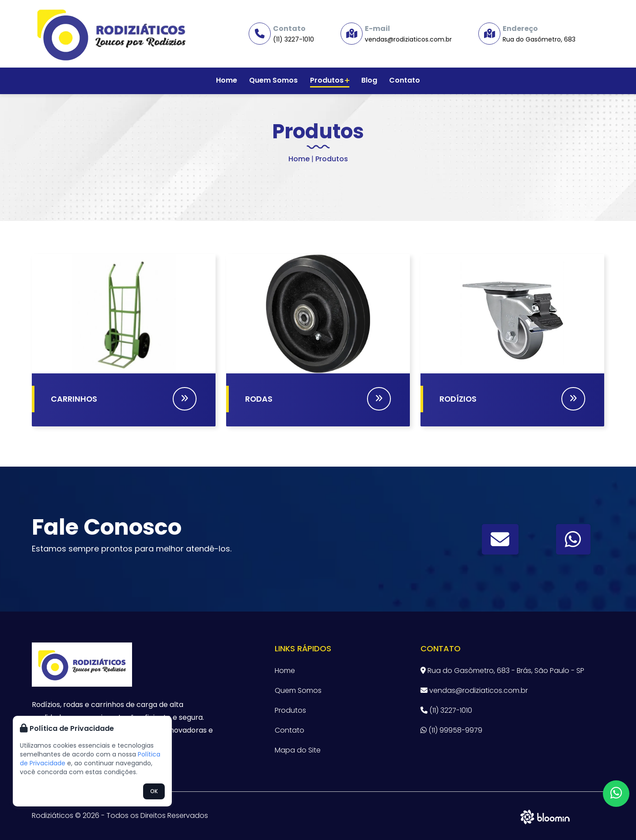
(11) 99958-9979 (451, 730)
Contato (402, 80)
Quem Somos (275, 80)
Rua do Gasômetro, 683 (539, 39)
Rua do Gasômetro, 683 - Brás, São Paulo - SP (502, 671)
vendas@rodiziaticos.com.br (408, 39)
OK (154, 791)
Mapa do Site (298, 750)
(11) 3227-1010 (293, 39)
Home (230, 80)
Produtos (330, 80)
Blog (368, 80)
